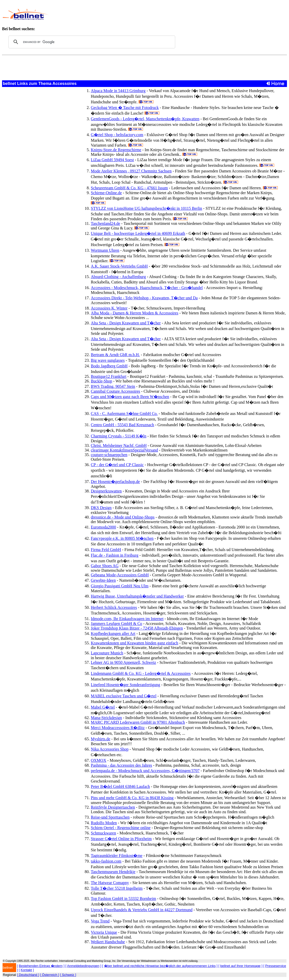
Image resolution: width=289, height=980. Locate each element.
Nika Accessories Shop (110, 749)
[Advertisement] (153, 14)
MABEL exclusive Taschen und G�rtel (124, 696)
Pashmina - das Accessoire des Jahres (121, 765)
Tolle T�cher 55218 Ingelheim (117, 888)
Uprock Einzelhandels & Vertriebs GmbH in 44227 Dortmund (142, 910)
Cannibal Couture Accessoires (115, 391)
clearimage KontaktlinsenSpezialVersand (124, 450)
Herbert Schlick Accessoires (114, 607)
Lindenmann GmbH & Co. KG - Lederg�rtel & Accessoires (141, 673)
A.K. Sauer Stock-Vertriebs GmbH (119, 266)
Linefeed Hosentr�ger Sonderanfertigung (125, 685)
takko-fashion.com (106, 861)
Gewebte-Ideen (103, 580)
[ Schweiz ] (68, 975)
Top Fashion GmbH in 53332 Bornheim (123, 899)
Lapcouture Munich (107, 653)
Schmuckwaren (103, 833)
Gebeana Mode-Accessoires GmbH (120, 575)
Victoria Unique (104, 932)
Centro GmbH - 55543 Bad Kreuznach (123, 425)
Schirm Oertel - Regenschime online (121, 828)
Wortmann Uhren (105, 250)
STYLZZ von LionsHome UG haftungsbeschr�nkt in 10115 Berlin (146, 208)
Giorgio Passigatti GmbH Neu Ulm (120, 586)
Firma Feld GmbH (106, 550)
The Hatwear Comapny (110, 883)
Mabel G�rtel (103, 707)
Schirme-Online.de (106, 193)
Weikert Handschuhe (108, 942)
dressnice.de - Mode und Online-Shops (123, 517)
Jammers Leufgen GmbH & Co (116, 624)
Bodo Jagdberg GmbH (109, 366)
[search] (91, 42)
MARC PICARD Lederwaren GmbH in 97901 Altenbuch (138, 722)
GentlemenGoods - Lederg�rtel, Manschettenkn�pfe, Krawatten (145, 119)
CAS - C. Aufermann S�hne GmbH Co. (124, 414)
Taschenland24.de (105, 223)
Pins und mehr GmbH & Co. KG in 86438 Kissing (132, 798)
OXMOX (98, 760)
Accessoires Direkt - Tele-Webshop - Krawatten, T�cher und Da (144, 298)
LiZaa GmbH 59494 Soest (112, 160)
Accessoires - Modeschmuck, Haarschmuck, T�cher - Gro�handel (147, 288)
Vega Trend (100, 921)
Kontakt (26, 970)
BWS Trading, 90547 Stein (113, 386)
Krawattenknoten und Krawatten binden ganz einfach (135, 643)
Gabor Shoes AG (105, 566)
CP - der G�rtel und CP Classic (117, 465)
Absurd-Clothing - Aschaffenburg (118, 277)
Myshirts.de (101, 739)
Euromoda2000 (103, 527)
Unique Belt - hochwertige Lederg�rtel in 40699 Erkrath (138, 233)
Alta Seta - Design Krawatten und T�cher (126, 323)
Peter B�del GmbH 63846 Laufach (120, 786)
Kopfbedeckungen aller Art (113, 634)
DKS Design (101, 508)
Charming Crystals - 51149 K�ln (119, 436)
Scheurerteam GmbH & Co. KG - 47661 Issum (129, 188)
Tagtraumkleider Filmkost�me (117, 856)
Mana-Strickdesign (106, 718)
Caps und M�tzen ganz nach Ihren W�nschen (130, 397)
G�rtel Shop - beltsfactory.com (117, 135)
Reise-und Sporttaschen (110, 817)
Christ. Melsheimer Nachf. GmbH (119, 445)
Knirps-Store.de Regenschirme (116, 150)
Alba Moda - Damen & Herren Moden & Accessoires (135, 313)
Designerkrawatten (106, 491)
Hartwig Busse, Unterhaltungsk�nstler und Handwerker (137, 596)
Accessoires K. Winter (109, 308)
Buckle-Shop (102, 381)
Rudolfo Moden (104, 823)
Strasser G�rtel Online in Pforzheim (121, 839)
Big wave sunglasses (108, 360)
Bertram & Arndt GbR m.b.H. (115, 355)
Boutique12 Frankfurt (109, 376)
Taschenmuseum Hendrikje (113, 872)
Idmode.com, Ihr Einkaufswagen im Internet (127, 619)
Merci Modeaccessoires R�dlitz (118, 728)
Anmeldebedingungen (83, 966)
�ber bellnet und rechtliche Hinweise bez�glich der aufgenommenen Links (160, 966)
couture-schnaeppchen (109, 455)
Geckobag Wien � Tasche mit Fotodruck (125, 108)
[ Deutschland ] (28, 975)
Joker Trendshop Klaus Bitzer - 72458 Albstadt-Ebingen (137, 628)
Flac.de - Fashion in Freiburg (115, 555)
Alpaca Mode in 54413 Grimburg (118, 91)
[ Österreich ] (50, 975)
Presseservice (276, 966)
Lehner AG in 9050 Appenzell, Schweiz (123, 662)
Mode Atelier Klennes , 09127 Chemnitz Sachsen (131, 171)
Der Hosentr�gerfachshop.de (115, 482)
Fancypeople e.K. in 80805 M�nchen (122, 538)
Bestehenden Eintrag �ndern (41, 966)
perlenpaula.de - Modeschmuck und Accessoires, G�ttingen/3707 (145, 771)
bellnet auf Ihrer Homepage (240, 966)
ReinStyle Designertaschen (113, 807)
